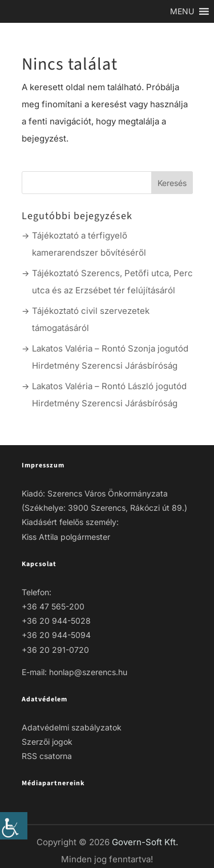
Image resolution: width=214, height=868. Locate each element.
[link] (14, 826)
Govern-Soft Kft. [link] (145, 842)
